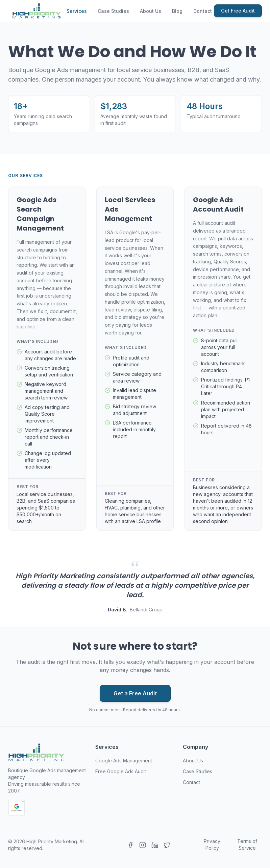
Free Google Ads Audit (121, 771)
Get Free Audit (238, 11)
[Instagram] (143, 845)
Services (77, 11)
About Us (151, 11)
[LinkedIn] (155, 845)
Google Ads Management (124, 761)
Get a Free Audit (135, 693)
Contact (203, 11)
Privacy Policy (212, 844)
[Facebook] (130, 845)
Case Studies (113, 11)
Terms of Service (247, 844)
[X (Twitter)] (167, 845)
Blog (177, 11)
